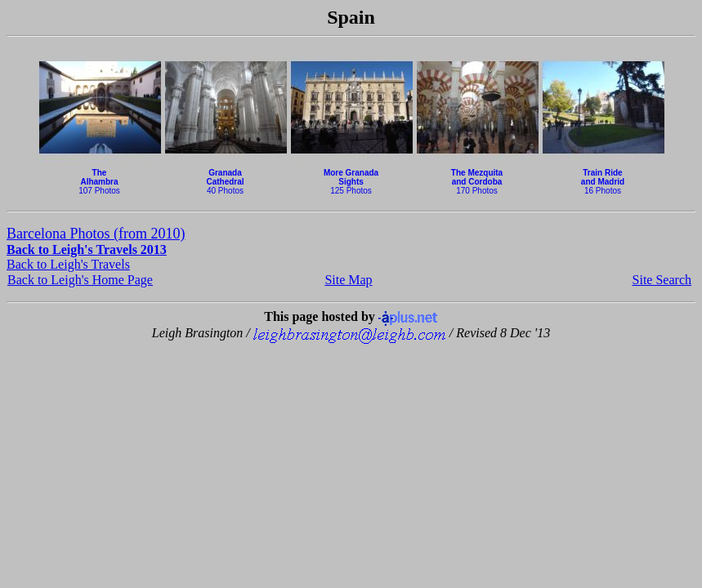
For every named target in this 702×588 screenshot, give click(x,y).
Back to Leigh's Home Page (80, 280)
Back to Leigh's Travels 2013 (87, 249)
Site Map (348, 280)
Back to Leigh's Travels (68, 264)
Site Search (662, 280)
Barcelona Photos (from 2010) (96, 234)
